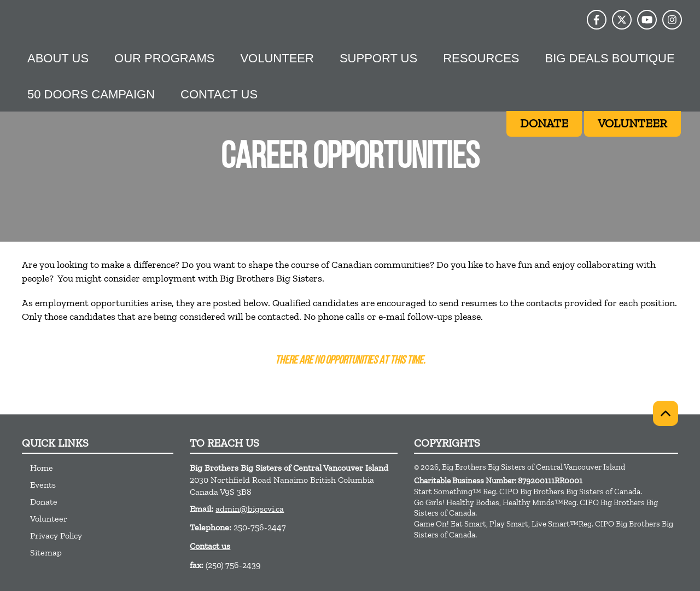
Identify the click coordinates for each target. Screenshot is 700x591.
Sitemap (46, 552)
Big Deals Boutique (610, 58)
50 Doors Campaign (91, 94)
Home (42, 468)
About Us (58, 58)
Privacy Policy (56, 536)
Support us (378, 58)
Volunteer (277, 58)
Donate (44, 502)
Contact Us (219, 94)
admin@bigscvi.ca (250, 509)
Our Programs (164, 58)
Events (43, 485)
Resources (481, 58)
